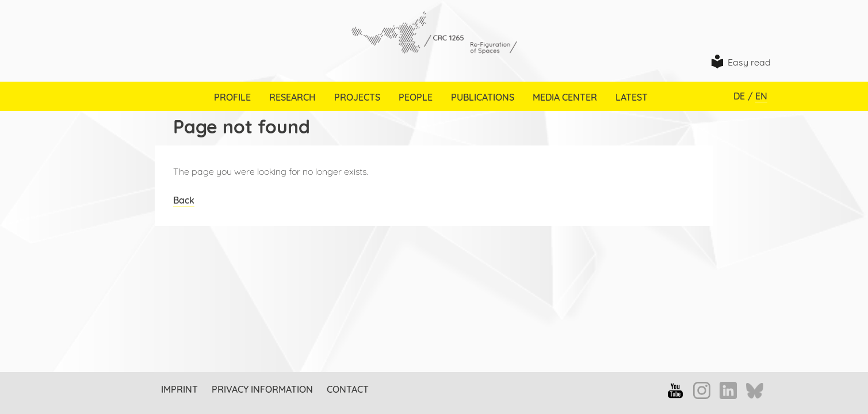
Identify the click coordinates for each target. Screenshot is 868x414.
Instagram (702, 390)
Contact (348, 389)
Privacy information (262, 389)
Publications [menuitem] (483, 97)
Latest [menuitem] (632, 97)
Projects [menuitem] (357, 97)
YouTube (675, 390)
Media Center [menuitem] (565, 97)
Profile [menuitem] (232, 97)
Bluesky (755, 392)
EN (761, 96)
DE (739, 96)
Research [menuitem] (292, 97)
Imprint (179, 389)
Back (184, 200)
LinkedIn (728, 390)
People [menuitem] (416, 97)
